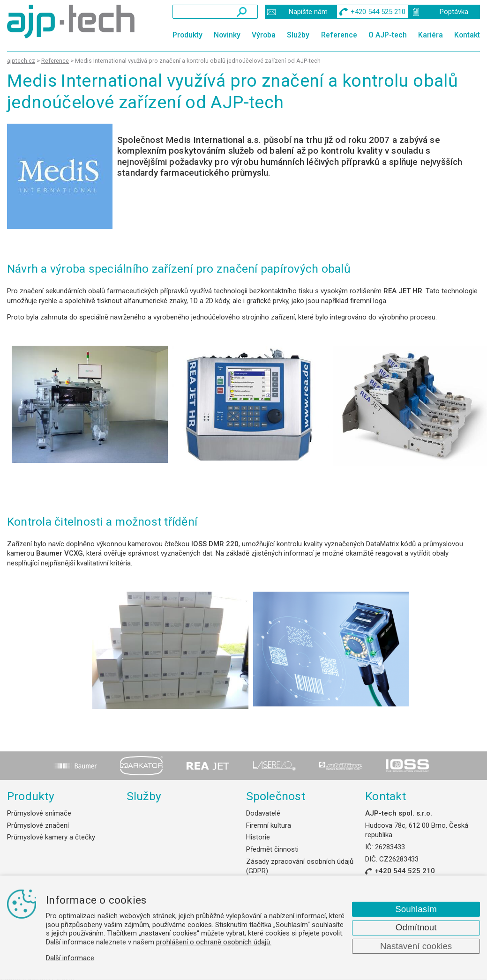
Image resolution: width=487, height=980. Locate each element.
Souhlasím (416, 909)
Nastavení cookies (416, 946)
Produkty (187, 35)
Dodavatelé (263, 813)
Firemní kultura (269, 825)
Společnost (276, 796)
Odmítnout (416, 927)
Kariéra (431, 35)
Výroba (264, 35)
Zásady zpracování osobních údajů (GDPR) (300, 866)
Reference (339, 35)
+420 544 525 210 (405, 871)
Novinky (227, 35)
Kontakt (467, 35)
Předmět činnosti (272, 849)
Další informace (70, 958)
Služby (298, 35)
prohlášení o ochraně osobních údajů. (214, 942)
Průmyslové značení (38, 825)
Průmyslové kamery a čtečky (51, 837)
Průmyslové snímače (39, 813)
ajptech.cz (21, 61)
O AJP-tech (388, 35)
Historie (258, 837)
